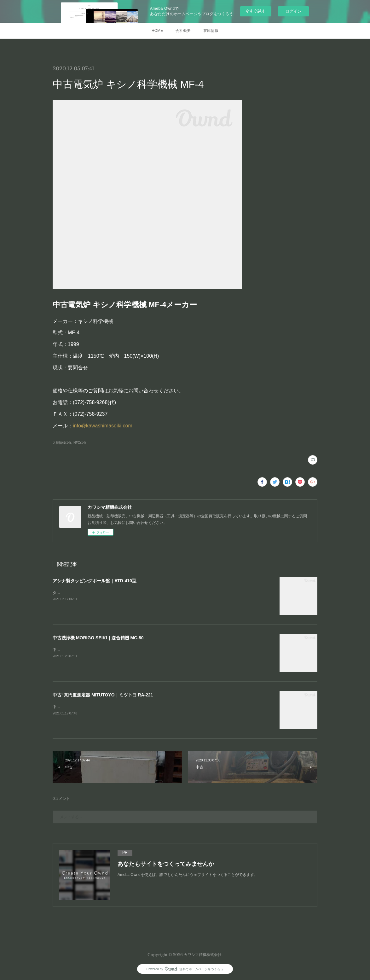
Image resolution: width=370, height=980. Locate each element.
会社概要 (183, 31)
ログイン (293, 11)
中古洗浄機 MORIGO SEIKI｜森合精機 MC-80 (98, 638)
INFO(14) (79, 443)
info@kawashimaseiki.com (103, 426)
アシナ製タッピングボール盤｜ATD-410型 (95, 581)
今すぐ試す (255, 11)
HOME (157, 31)
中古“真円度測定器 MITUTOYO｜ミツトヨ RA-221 (103, 695)
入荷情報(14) (62, 443)
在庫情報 (211, 31)
